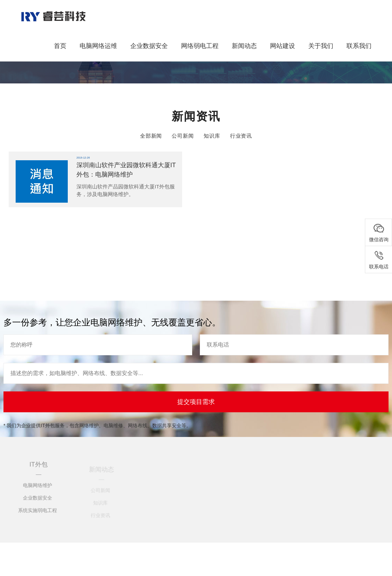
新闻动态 (244, 46)
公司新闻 (183, 136)
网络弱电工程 (200, 46)
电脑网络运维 (98, 46)
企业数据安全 (149, 46)
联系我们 (359, 46)
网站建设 (283, 46)
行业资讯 (241, 136)
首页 (60, 46)
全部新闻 (151, 136)
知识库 (212, 136)
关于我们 (321, 46)
